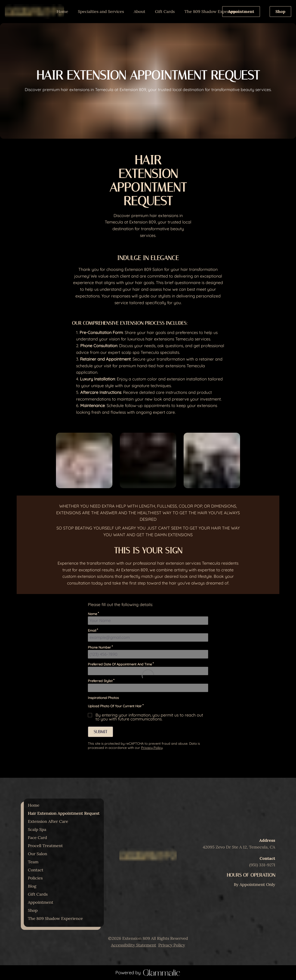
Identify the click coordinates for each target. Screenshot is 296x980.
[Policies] (35, 878)
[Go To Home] (34, 12)
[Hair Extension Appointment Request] (64, 813)
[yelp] (153, 873)
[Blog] (32, 886)
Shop (280, 11)
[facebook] (148, 873)
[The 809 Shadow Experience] (212, 12)
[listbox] (101, 12)
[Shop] (33, 910)
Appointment (241, 11)
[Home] (62, 12)
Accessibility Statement (134, 945)
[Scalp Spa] (37, 829)
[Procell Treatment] (45, 846)
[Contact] (36, 870)
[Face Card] (38, 838)
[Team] (33, 862)
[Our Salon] (38, 854)
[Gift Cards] (165, 12)
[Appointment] (241, 12)
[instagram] (143, 873)
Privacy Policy (172, 945)
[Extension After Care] (48, 821)
